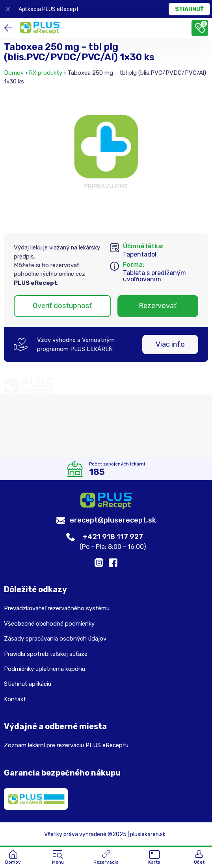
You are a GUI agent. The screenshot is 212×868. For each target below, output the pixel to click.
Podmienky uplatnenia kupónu (45, 669)
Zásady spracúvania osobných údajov (55, 639)
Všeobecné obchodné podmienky (49, 624)
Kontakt (15, 699)
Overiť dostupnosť (62, 306)
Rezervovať (158, 306)
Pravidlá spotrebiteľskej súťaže (46, 654)
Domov (14, 73)
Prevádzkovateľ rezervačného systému (57, 608)
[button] (58, 858)
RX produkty (46, 73)
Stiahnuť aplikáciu (28, 684)
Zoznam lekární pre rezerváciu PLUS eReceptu (66, 745)
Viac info (170, 344)
